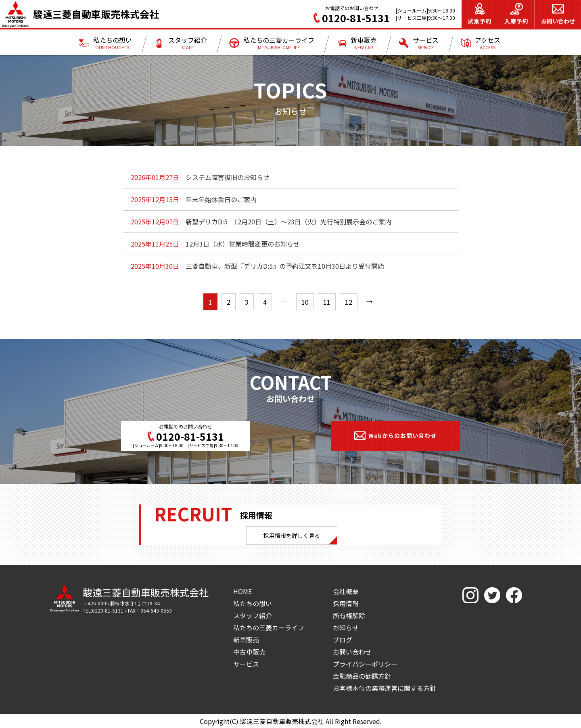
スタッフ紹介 (253, 615)
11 (327, 302)
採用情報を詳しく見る (292, 536)
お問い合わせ (352, 652)
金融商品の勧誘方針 (362, 676)
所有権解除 (349, 615)
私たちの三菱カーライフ (269, 628)
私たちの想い (253, 603)
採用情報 (346, 603)
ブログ (343, 640)
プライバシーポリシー (365, 664)
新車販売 (246, 640)
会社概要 (346, 591)
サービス (246, 664)
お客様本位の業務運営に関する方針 (385, 688)
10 (305, 302)
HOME (242, 591)
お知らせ (346, 628)
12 (349, 302)
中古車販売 (249, 652)
